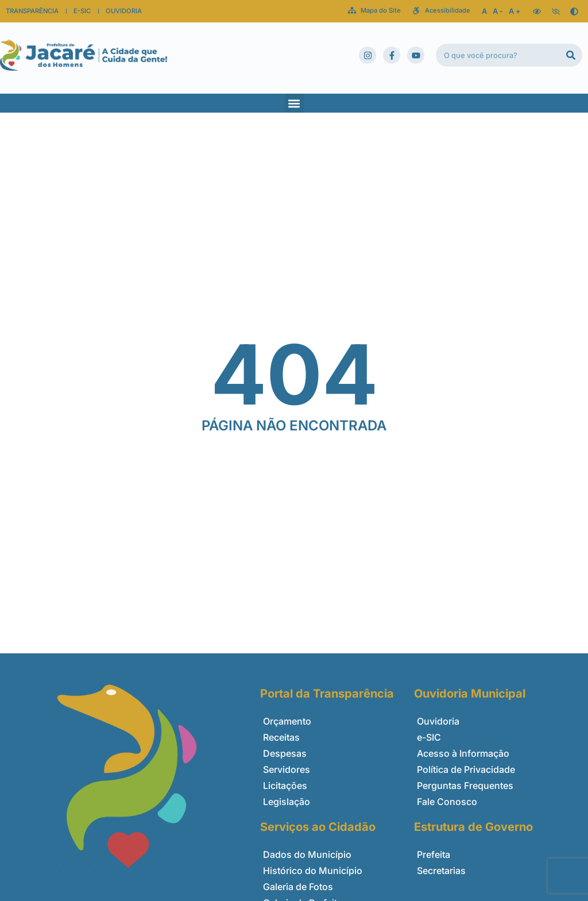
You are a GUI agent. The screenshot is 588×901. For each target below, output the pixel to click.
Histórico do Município (313, 871)
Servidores (287, 769)
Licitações (285, 786)
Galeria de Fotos (298, 887)
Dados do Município (307, 854)
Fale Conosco (447, 802)
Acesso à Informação (463, 753)
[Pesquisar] (571, 55)
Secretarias (441, 871)
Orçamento (287, 721)
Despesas (285, 753)
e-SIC (429, 737)
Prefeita (434, 854)
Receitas (281, 737)
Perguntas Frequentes (465, 786)
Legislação (287, 802)
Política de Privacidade (466, 769)
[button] (294, 103)
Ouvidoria (438, 721)
